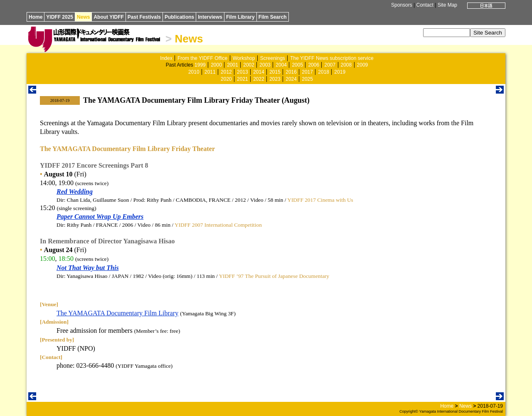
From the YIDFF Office (202, 58)
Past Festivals (144, 17)
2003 (265, 65)
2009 (363, 65)
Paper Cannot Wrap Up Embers (100, 217)
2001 (233, 65)
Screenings (273, 58)
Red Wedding (75, 192)
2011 (210, 72)
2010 (194, 72)
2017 (307, 72)
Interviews (210, 17)
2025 (307, 79)
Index (166, 58)
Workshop (244, 58)
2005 (297, 65)
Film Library (240, 17)
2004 (281, 65)
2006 (314, 65)
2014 (259, 72)
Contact (425, 5)
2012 (226, 72)
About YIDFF (108, 17)
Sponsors (402, 5)
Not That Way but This (88, 268)
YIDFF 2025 (60, 17)
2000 (216, 65)
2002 (249, 65)
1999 (200, 65)
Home (36, 17)
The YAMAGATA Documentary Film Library (117, 313)
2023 (275, 79)
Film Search (273, 17)
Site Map (447, 5)
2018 (324, 72)
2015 (275, 72)
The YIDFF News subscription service (332, 58)
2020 (226, 79)
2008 (346, 65)
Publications (179, 17)
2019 (340, 72)
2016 (291, 72)
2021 (243, 79)
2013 (243, 72)
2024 (291, 79)
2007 (330, 65)
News (83, 17)
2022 (259, 79)
